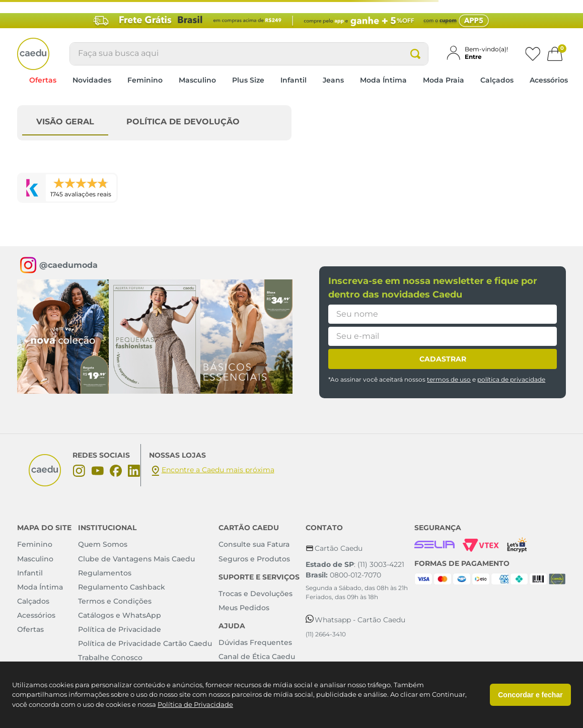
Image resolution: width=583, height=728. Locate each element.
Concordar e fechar (530, 695)
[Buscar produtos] (415, 54)
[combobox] (249, 54)
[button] (481, 53)
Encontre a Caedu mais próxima (218, 470)
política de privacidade (511, 379)
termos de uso (449, 379)
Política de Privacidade (195, 704)
